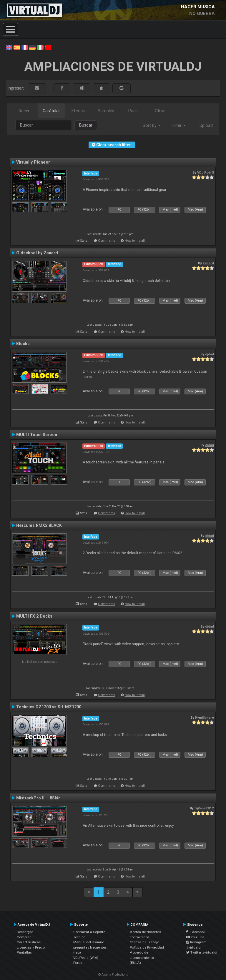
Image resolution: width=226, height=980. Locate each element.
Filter (179, 125)
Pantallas (24, 952)
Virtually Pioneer (33, 162)
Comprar (24, 937)
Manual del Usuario (89, 942)
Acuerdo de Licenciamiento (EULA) (142, 958)
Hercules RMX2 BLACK (39, 525)
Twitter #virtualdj (202, 952)
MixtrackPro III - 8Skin (38, 798)
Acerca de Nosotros (145, 932)
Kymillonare (205, 717)
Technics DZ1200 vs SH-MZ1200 (49, 707)
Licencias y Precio (31, 947)
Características (29, 942)
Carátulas (52, 111)
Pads (133, 111)
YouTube (195, 937)
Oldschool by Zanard (37, 253)
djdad (210, 354)
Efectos (79, 111)
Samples (106, 111)
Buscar (86, 125)
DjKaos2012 (204, 808)
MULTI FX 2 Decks (34, 616)
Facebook (196, 932)
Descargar (25, 932)
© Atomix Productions (113, 975)
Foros (78, 963)
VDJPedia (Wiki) (86, 958)
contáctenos (140, 937)
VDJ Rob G (206, 172)
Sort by (152, 125)
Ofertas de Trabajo (144, 942)
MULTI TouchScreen (37, 435)
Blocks (23, 344)
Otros (160, 111)
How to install (135, 241)
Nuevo (25, 111)
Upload (206, 125)
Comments (107, 241)
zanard (208, 263)
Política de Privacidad (147, 947)
